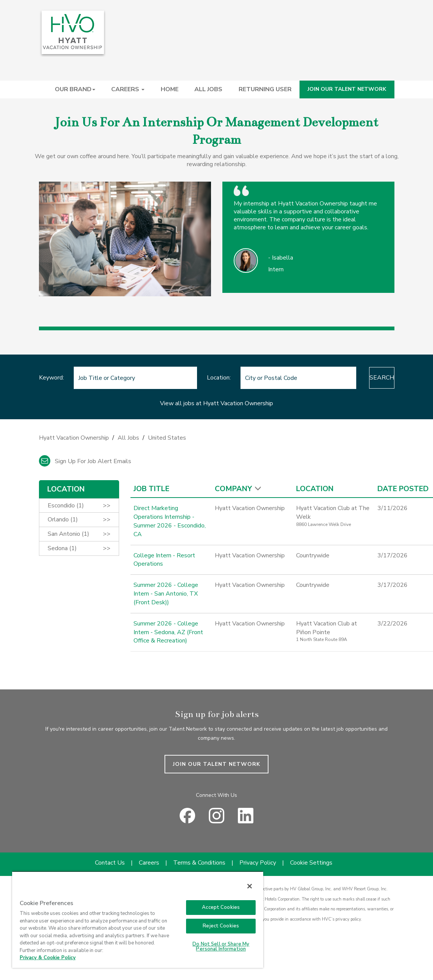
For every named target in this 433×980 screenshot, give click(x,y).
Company (233, 489)
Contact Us (110, 863)
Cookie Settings (311, 863)
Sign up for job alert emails (85, 461)
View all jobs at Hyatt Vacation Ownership (217, 403)
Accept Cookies (221, 907)
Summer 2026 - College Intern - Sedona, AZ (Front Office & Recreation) (168, 632)
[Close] (250, 886)
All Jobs (128, 438)
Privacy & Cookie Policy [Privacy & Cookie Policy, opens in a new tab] (48, 958)
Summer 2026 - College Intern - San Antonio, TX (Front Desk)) (166, 594)
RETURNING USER (265, 89)
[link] (217, 440)
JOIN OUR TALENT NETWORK (347, 89)
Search (363, 378)
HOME (170, 89)
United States (167, 438)
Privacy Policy (258, 863)
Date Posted (403, 489)
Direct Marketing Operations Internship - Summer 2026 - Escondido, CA (170, 521)
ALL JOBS (208, 89)
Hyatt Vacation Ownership (74, 438)
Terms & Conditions (199, 863)
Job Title (151, 489)
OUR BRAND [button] (75, 89)
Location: (200, 378)
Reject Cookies (221, 926)
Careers (149, 863)
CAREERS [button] (128, 89)
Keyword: (51, 378)
